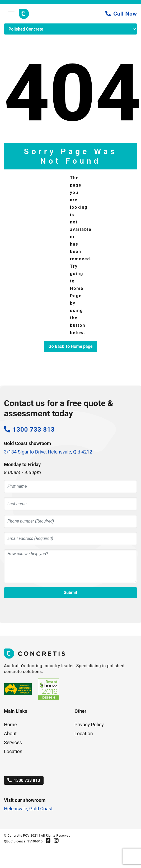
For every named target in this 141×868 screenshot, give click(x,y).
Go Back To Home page (71, 346)
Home (10, 725)
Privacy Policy (89, 725)
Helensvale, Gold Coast (28, 809)
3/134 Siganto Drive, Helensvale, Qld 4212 (48, 452)
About (10, 733)
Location (13, 751)
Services (13, 742)
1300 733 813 (24, 780)
